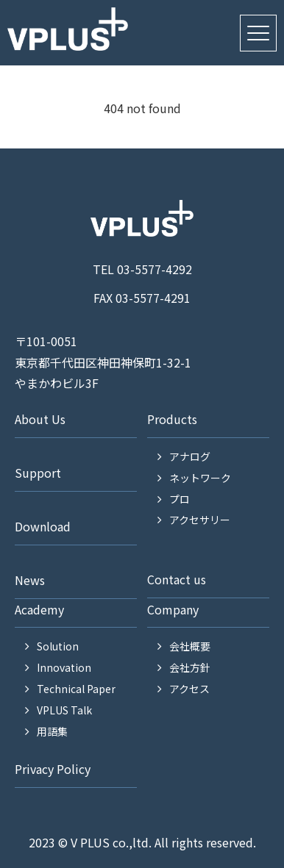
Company (173, 609)
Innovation (64, 667)
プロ (180, 499)
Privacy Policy (53, 769)
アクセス (189, 689)
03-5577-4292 (155, 269)
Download (43, 526)
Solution (58, 646)
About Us (40, 419)
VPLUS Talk (64, 710)
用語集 (52, 731)
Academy (39, 609)
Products (172, 419)
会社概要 (190, 646)
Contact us (177, 579)
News (30, 580)
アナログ (190, 456)
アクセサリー (200, 520)
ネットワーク (200, 478)
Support (38, 473)
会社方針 (190, 667)
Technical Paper (76, 689)
